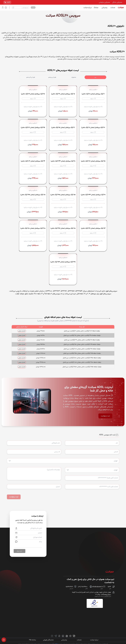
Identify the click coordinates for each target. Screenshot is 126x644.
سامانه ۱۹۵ (32, 639)
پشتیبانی (105, 8)
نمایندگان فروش (48, 639)
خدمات (113, 8)
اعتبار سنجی (22, 331)
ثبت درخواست (105, 416)
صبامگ (96, 8)
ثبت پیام (21, 551)
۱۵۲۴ (7, 2)
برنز (95, 77)
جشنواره (74, 77)
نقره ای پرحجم (52, 77)
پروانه (57, 643)
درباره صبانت (88, 8)
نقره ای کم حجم (31, 77)
